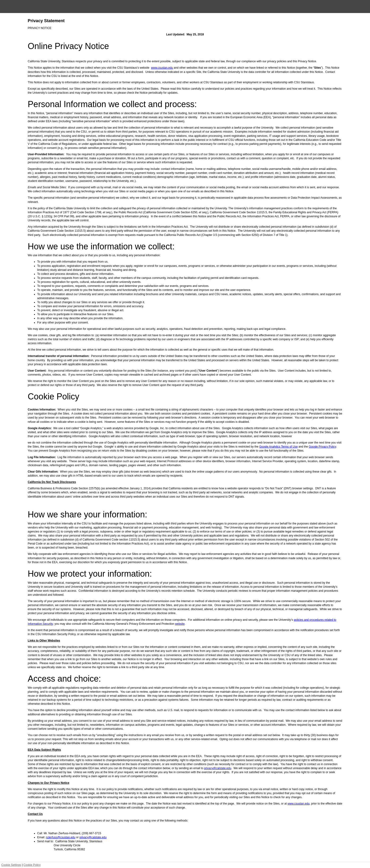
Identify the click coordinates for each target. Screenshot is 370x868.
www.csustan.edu (162, 68)
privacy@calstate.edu (218, 768)
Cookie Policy (32, 865)
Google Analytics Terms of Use (278, 447)
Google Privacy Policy (322, 447)
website (180, 624)
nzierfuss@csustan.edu (61, 837)
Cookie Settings (11, 865)
